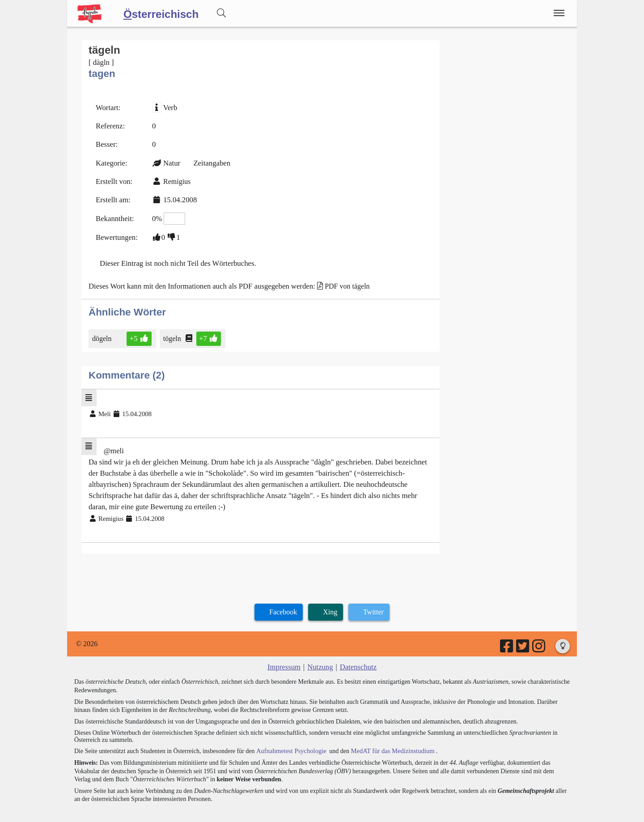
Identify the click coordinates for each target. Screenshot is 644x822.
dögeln (103, 331)
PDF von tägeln (337, 279)
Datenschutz (357, 654)
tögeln (172, 331)
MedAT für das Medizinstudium (388, 738)
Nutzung (320, 654)
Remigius (175, 178)
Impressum (285, 654)
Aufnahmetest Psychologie (289, 738)
